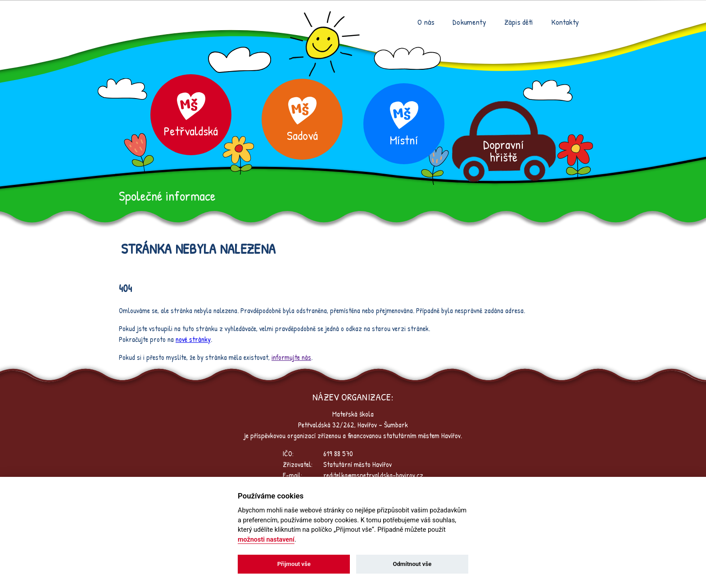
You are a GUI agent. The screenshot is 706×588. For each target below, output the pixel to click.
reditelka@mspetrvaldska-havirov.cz (373, 475)
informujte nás (291, 357)
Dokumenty (469, 22)
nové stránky (193, 339)
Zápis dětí (519, 22)
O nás (426, 22)
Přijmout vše (294, 564)
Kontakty (565, 22)
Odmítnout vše (412, 564)
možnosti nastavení (266, 540)
